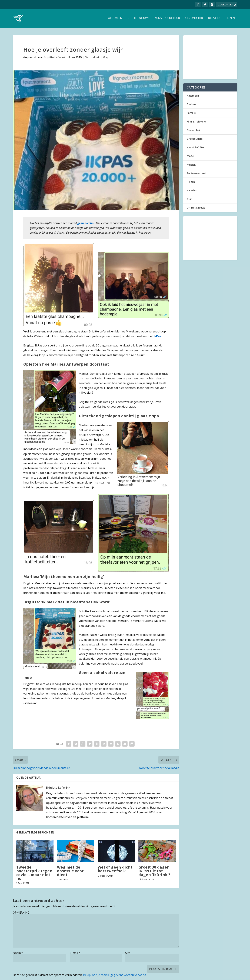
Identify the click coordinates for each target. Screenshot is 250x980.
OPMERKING (21, 914)
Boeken (191, 106)
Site (128, 955)
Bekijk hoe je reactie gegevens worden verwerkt (115, 977)
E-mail (75, 955)
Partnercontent (196, 175)
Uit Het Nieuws (138, 20)
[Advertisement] (210, 59)
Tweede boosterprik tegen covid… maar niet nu (34, 874)
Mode (190, 158)
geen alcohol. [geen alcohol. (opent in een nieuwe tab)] (87, 225)
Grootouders (195, 140)
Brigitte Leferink (55, 59)
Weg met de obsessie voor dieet (70, 873)
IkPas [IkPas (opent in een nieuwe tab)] (157, 338)
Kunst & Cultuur (167, 20)
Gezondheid (194, 20)
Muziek (191, 166)
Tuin (190, 201)
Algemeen (115, 20)
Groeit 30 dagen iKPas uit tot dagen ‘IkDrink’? (154, 873)
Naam (18, 955)
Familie (191, 115)
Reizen (230, 20)
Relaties (214, 20)
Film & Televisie (196, 123)
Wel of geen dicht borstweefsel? (115, 871)
